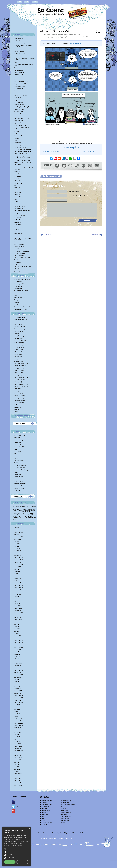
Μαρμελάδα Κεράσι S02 (21, 95)
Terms (49, 833)
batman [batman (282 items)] (27, 507)
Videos (16, 305)
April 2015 (17, 686)
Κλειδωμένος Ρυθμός (20, 72)
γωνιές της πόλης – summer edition (23, 293)
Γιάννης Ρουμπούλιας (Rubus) (22, 377)
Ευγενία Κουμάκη (19, 350)
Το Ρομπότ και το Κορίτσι (21, 147)
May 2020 (17, 546)
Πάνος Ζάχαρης (19, 338)
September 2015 (19, 675)
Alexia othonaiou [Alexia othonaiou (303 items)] (23, 508)
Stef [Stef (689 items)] (29, 515)
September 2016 (19, 647)
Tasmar (16, 458)
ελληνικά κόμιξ (48, 38)
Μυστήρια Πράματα (19, 105)
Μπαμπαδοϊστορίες (19, 102)
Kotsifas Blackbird (19, 403)
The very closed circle (20, 465)
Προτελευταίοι (18, 123)
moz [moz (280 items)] (14, 507)
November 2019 (19, 560)
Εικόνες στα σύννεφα (20, 54)
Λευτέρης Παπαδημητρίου (21, 368)
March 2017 (18, 633)
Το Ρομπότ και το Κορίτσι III (24, 151)
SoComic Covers (19, 282)
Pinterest (19, 811)
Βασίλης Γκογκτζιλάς (20, 327)
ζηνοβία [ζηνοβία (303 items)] (29, 508)
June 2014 (17, 709)
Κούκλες (17, 77)
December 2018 (19, 585)
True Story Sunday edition (24, 266)
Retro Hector (18, 242)
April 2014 (17, 714)
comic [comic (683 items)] (26, 515)
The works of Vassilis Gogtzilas (22, 470)
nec (15, 454)
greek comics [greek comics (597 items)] (16, 513)
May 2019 (17, 574)
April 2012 (17, 769)
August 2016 (18, 650)
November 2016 (19, 643)
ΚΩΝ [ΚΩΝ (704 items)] (32, 515)
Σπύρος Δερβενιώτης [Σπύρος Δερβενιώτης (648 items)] (18, 515)
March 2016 (18, 661)
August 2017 (18, 622)
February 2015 (18, 691)
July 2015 (17, 679)
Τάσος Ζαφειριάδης (19, 336)
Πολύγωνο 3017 (19, 121)
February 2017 (18, 636)
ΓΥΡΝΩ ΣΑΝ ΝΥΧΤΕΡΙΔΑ (24, 158)
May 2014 (17, 712)
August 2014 (18, 705)
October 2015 (18, 673)
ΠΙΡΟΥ (16, 116)
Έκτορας (17, 334)
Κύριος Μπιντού (19, 89)
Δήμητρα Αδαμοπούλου (20, 317)
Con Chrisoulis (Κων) (20, 400)
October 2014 (18, 700)
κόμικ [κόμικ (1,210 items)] (14, 519)
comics (76, 36)
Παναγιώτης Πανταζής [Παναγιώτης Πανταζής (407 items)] (29, 511)
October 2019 (18, 562)
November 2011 (19, 781)
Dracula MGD (18, 195)
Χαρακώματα (18, 165)
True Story (17, 264)
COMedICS (17, 181)
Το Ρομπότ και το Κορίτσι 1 (24, 149)
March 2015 (18, 689)
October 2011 (18, 783)
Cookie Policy (55, 833)
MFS (16, 231)
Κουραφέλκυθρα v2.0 (20, 86)
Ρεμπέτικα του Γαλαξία (20, 125)
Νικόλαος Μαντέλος (19, 357)
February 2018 (18, 608)
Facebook (19, 802)
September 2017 (19, 620)
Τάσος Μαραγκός (19, 359)
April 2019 (17, 576)
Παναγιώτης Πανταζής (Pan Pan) (23, 363)
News (16, 295)
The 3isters (17, 249)
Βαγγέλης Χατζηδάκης (20, 393)
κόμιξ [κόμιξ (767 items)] (17, 516)
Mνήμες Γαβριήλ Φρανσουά (22, 100)
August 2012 (18, 760)
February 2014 (18, 719)
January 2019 (18, 583)
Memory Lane (18, 227)
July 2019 (17, 569)
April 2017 (17, 631)
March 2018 (18, 606)
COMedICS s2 (18, 183)
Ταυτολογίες (18, 145)
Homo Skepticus (19, 208)
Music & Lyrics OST (20, 284)
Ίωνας (16, 68)
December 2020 (19, 530)
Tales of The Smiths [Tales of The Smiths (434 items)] (23, 512)
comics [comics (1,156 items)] (34, 518)
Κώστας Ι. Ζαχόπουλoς (20, 340)
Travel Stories (18, 262)
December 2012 (19, 751)
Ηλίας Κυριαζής (18, 352)
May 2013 (17, 739)
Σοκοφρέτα (17, 491)
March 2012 (18, 771)
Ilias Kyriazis (18, 445)
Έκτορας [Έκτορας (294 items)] (31, 507)
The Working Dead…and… (24, 258)
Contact (35, 2)
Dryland (16, 199)
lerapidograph (18, 222)
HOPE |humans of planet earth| (22, 211)
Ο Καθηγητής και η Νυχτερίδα (22, 107)
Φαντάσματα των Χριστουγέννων (23, 162)
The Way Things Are (20, 253)
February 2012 (18, 774)
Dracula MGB (18, 192)
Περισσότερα (18, 845)
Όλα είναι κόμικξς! (19, 112)
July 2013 (17, 735)
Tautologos (17, 463)
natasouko (17, 409)
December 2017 (19, 613)
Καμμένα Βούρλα (19, 70)
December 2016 (19, 640)
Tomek (16, 260)
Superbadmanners (19, 244)
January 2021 (18, 528)
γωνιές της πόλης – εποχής (21, 291)
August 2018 (18, 594)
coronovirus (70, 36)
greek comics (90, 36)
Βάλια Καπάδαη (19, 345)
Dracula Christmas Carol (21, 190)
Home (19, 2)
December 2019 (19, 558)
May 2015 (17, 684)
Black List (17, 179)
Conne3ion (73, 838)
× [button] (29, 828)
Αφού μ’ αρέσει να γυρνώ (24, 160)
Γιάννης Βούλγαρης (19, 324)
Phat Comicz (18, 236)
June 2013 (17, 737)
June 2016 (17, 654)
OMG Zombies (18, 234)
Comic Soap (18, 185)
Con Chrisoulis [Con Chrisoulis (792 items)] (23, 516)
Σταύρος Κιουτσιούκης (20, 347)
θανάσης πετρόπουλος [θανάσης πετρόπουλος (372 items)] (18, 511)
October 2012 (18, 755)
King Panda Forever (20, 215)
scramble (67, 838)
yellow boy (17, 271)
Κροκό (16, 79)
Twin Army (17, 269)
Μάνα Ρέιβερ (18, 91)
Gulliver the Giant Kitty (20, 206)
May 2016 (17, 656)
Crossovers (17, 188)
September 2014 (19, 702)
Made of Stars (18, 225)
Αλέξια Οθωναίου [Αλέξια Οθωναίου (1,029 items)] (27, 518)
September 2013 (19, 730)
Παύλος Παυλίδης (19, 373)
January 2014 (18, 721)
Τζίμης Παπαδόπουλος (20, 366)
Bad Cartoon (18, 176)
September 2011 (19, 785)
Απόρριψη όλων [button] (23, 862)
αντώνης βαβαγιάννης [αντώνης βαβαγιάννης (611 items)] (26, 513)
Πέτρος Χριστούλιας (20, 396)
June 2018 (17, 599)
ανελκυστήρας (18, 41)
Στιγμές (16, 134)
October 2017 (18, 617)
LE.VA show (18, 218)
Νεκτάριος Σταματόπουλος (21, 384)
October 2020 (18, 535)
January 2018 (18, 611)
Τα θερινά (17, 138)
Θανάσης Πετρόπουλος (20, 375)
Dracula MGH (18, 197)
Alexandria (17, 174)
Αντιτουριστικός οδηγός (20, 43)
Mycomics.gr (18, 451)
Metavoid (17, 229)
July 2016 (17, 652)
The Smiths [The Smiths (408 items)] (15, 512)
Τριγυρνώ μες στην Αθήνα (21, 156)
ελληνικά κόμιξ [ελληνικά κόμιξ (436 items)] (32, 512)
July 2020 (17, 542)
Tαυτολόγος (18, 389)
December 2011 (19, 778)
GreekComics (18, 442)
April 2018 (17, 604)
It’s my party (18, 213)
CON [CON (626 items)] (34, 513)
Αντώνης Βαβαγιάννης (20, 322)
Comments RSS (80, 833)
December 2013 (19, 723)
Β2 (15, 49)
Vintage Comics (19, 300)
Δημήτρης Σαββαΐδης (20, 380)
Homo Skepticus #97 (57, 31)
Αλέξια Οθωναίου (19, 361)
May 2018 (17, 601)
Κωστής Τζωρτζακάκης (20, 391)
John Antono (77, 34)
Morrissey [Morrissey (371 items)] (35, 509)
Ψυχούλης (17, 172)
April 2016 (17, 659)
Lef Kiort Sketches (19, 220)
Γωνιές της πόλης (19, 288)
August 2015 (18, 677)
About (27, 2)
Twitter (18, 806)
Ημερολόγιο (17, 62)
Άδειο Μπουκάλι (19, 39)
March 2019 (18, 578)
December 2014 (19, 696)
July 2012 (17, 762)
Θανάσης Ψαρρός (19, 398)
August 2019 (18, 567)
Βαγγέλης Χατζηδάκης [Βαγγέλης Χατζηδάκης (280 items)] (20, 507)
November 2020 (19, 532)
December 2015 (19, 668)
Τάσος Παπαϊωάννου (20, 370)
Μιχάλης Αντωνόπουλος (21, 320)
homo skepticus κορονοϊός (54, 36)
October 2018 (18, 590)
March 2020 (18, 551)
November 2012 (19, 753)
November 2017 (19, 615)
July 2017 (17, 624)
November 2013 (19, 725)
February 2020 (18, 553)
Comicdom (17, 438)
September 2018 (19, 592)
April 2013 (17, 742)
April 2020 (17, 548)
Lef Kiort (17, 405)
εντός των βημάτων (19, 56)
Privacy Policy (63, 833)
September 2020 (19, 537)
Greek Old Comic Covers (21, 309)
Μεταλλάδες (18, 98)
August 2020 (18, 539)
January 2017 (18, 638)
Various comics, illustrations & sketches (25, 307)
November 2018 (19, 588)
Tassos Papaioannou (20, 461)
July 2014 (17, 707)
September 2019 (19, 565)
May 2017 (17, 629)
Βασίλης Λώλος (18, 354)
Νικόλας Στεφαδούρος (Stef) (22, 386)
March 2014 (18, 716)
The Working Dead (19, 256)
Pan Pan (17, 456)
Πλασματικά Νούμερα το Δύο (22, 118)
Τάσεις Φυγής (18, 143)
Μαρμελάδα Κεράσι (19, 93)
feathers (17, 202)
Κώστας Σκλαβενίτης (20, 382)
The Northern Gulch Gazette (22, 251)
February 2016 (18, 663)
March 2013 (18, 744)
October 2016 (18, 645)
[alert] (16, 846)
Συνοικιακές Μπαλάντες (20, 136)
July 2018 (17, 597)
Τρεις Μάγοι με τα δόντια (21, 154)
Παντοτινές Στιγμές (19, 114)
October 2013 (18, 728)
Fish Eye (17, 204)
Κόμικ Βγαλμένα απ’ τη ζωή (21, 82)
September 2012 (19, 758)
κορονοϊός (64, 36)
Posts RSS (71, 833)
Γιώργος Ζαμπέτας (19, 51)
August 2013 (18, 732)
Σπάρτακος (17, 131)
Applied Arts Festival (20, 435)
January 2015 (18, 693)
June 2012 (17, 765)
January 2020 (18, 555)
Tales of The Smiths (20, 247)
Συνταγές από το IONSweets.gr (22, 279)
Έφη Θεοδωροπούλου (20, 343)
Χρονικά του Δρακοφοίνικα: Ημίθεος (24, 167)
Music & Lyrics (18, 286)
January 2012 (18, 776)
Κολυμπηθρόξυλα (19, 75)
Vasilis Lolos (18, 474)
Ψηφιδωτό (17, 169)
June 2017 (17, 627)
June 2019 (17, 571)
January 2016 (18, 666)
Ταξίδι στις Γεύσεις (19, 140)
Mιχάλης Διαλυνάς (19, 331)
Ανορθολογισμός (82, 36)
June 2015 (17, 682)
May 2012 (17, 767)
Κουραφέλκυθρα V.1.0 (20, 84)
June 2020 (17, 544)
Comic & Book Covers (20, 298)
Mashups (17, 302)
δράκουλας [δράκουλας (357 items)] (29, 509)
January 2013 (18, 748)
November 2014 (19, 698)
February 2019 (18, 581)
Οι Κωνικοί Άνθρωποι (20, 109)
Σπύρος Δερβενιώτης (20, 329)
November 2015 (19, 670)
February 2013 (18, 746)
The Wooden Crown (20, 468)
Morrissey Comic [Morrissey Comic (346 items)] (22, 509)
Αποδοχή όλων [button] (10, 862)
